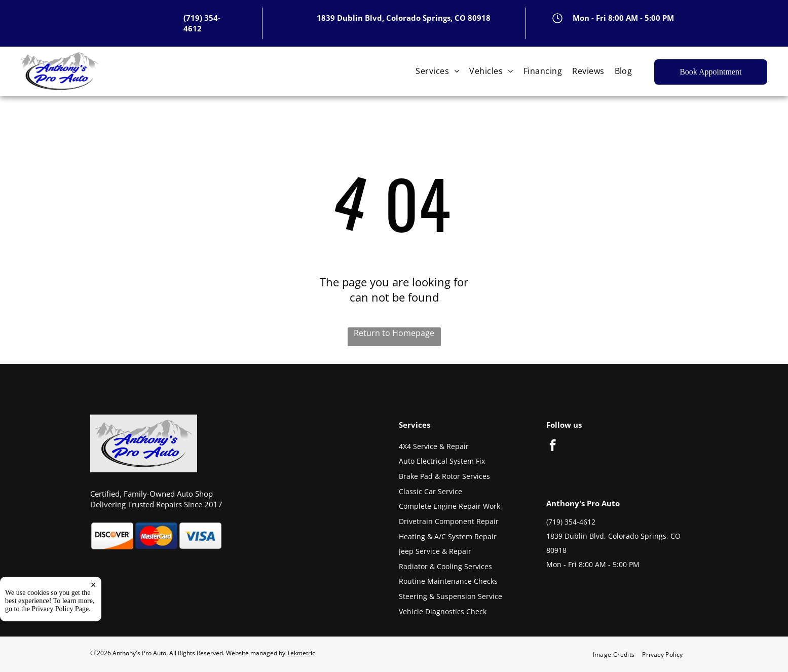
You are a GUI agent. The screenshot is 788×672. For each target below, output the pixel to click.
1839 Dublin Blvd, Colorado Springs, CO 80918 (404, 18)
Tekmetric (301, 653)
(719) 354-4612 (571, 522)
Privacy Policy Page (61, 609)
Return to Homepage (394, 333)
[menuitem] (437, 71)
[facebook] (553, 446)
